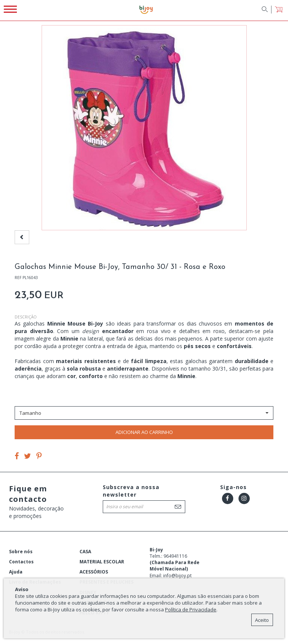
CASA (85, 552)
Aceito (262, 620)
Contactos (21, 562)
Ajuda (16, 572)
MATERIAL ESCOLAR (102, 562)
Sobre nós (21, 552)
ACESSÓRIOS (94, 572)
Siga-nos (233, 487)
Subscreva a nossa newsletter (131, 491)
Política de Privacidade (191, 609)
